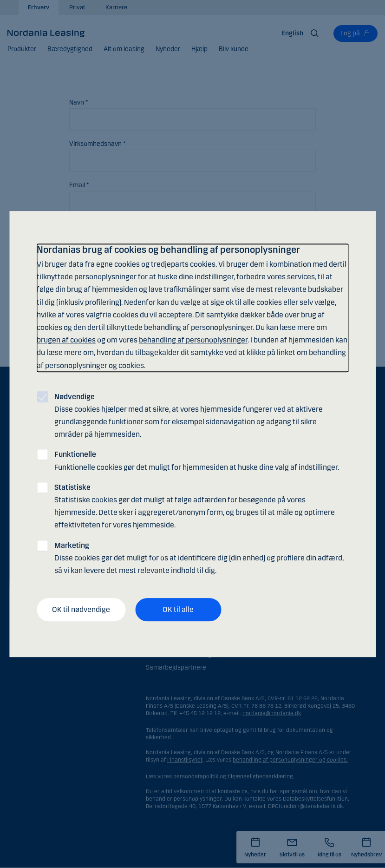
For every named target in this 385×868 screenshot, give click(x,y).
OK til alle (178, 609)
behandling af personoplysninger (193, 340)
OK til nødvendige (81, 609)
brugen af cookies (66, 340)
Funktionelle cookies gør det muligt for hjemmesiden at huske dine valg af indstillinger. (197, 461)
